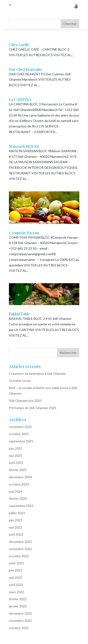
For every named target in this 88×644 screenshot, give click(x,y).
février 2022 (18, 599)
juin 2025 (16, 448)
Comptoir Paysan (24, 233)
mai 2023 (15, 527)
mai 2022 (15, 577)
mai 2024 (15, 491)
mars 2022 (17, 592)
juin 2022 (16, 570)
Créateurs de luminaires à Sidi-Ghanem (37, 374)
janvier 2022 (18, 606)
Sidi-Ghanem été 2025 (25, 401)
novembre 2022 (20, 549)
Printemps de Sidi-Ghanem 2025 (33, 408)
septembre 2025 (21, 441)
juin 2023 (16, 520)
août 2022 (16, 563)
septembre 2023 (21, 506)
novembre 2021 (20, 621)
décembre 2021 (20, 613)
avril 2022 (16, 585)
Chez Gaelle (19, 45)
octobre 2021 (19, 628)
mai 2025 (15, 456)
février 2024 (18, 498)
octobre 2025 (19, 434)
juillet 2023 (17, 513)
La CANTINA (20, 99)
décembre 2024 (20, 477)
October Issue (20, 381)
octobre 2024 (19, 484)
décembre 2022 (20, 542)
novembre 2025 (20, 427)
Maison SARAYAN (24, 146)
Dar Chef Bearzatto (26, 69)
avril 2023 (16, 534)
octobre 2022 (19, 556)
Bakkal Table (19, 314)
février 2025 (18, 470)
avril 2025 (16, 463)
